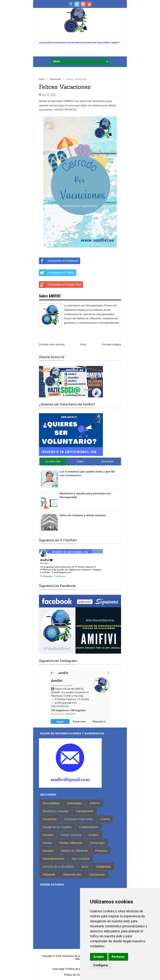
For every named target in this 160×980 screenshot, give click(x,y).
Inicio (42, 79)
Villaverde (49, 874)
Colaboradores (89, 827)
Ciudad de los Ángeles (57, 827)
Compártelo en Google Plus (60, 285)
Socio (85, 867)
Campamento (85, 811)
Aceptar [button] (99, 957)
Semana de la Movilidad (58, 867)
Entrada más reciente (52, 344)
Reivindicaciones (53, 859)
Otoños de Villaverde (74, 851)
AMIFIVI (95, 803)
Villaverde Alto (72, 874)
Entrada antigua (111, 344)
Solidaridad (103, 867)
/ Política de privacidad (78, 969)
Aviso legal (58, 969)
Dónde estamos (71, 835)
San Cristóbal (81, 859)
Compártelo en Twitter (57, 273)
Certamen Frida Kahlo (78, 819)
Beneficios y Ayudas (56, 811)
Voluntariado (97, 874)
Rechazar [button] (118, 957)
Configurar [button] (101, 965)
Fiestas (47, 843)
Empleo (93, 835)
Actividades (75, 803)
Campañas (50, 819)
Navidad (48, 851)
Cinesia (105, 819)
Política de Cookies (75, 975)
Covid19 (48, 835)
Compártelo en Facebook (59, 261)
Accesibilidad (51, 803)
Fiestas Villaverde (71, 843)
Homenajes (97, 843)
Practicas (101, 851)
